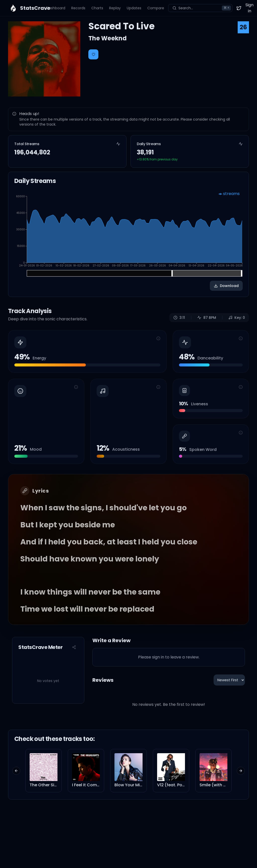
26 (243, 27)
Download (226, 286)
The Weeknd (108, 38)
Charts (97, 8)
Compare (156, 8)
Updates (134, 8)
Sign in (249, 8)
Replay (115, 8)
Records (78, 8)
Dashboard (56, 8)
